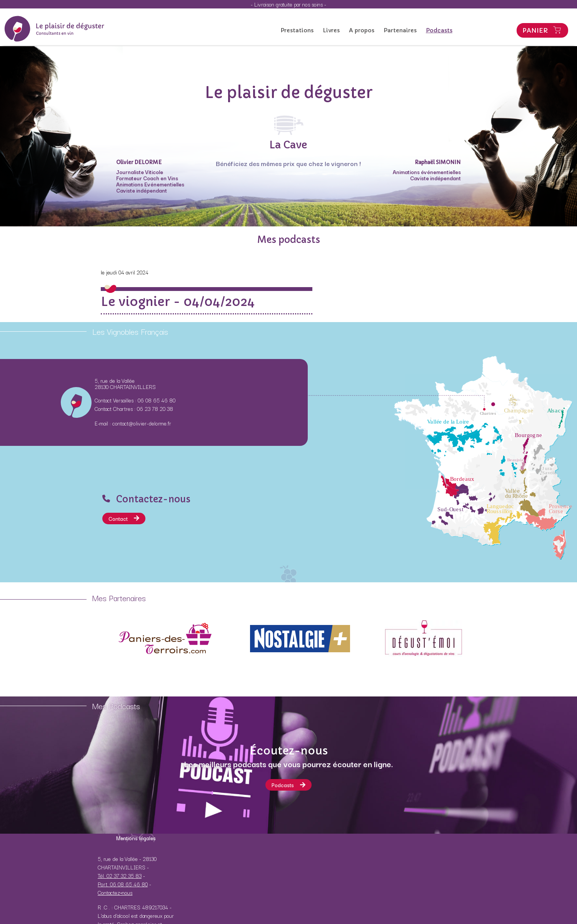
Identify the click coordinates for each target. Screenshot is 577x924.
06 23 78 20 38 (155, 409)
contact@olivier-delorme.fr (142, 423)
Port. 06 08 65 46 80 (123, 884)
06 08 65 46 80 (157, 400)
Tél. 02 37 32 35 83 (120, 876)
